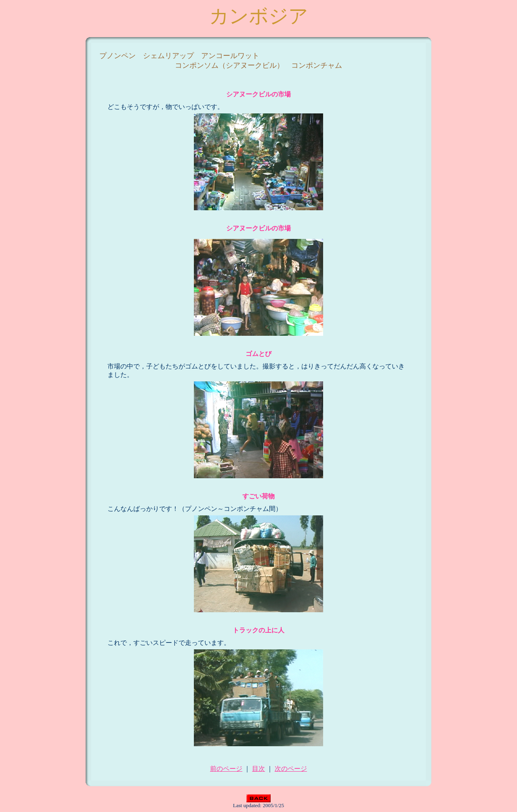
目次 (258, 769)
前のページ (226, 769)
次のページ (291, 769)
